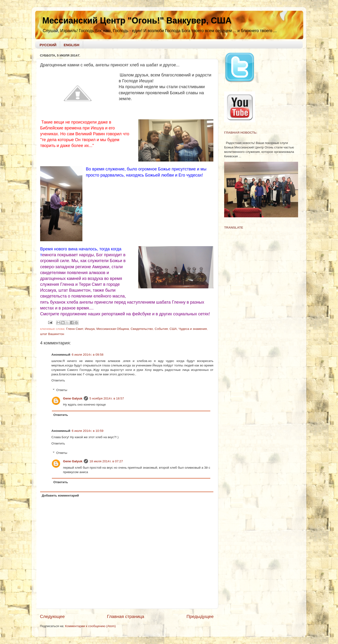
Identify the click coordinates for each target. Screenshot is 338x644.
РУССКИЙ (48, 45)
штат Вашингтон (52, 334)
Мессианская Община (113, 329)
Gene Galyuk (73, 398)
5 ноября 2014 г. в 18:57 (107, 398)
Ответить (58, 380)
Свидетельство (142, 329)
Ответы (62, 390)
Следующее (52, 616)
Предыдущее (200, 616)
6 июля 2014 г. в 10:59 (88, 431)
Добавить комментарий (60, 495)
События (161, 329)
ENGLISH (71, 45)
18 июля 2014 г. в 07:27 (106, 461)
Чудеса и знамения (193, 329)
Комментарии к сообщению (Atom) (90, 626)
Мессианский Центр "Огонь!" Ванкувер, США (137, 21)
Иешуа (90, 329)
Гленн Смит (75, 329)
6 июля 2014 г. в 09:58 (88, 355)
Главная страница (126, 616)
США (173, 329)
